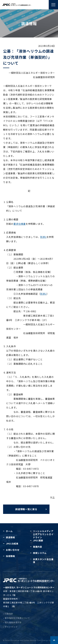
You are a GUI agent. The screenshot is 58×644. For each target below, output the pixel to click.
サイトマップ (10, 627)
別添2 (43, 294)
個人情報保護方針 (12, 622)
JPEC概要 (38, 540)
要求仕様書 (20, 224)
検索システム (40, 553)
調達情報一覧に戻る (26, 509)
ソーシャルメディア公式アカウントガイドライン (43, 534)
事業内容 (38, 547)
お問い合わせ (13, 550)
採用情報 (10, 556)
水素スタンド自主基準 (43, 561)
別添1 (43, 237)
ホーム (9, 531)
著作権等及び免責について (17, 618)
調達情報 (10, 537)
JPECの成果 (12, 544)
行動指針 (8, 614)
